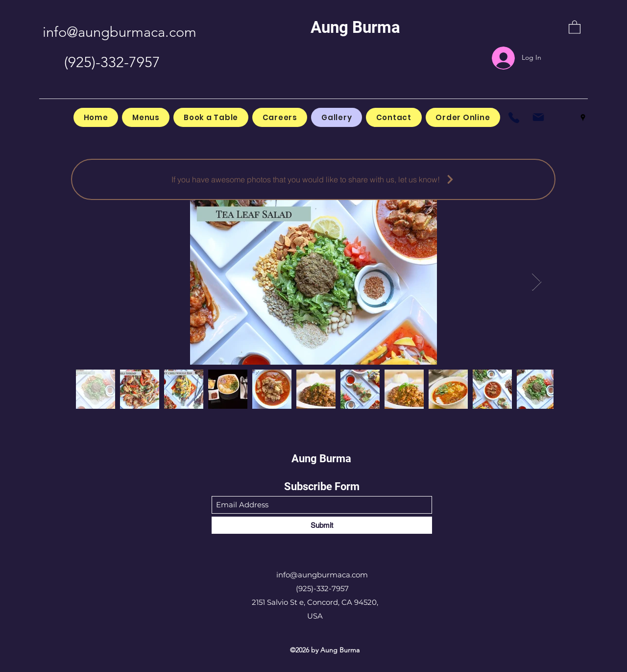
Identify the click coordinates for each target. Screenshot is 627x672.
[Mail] (538, 117)
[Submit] (322, 525)
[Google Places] (583, 118)
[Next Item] (537, 282)
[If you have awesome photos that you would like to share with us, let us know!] (313, 179)
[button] (575, 27)
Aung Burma (355, 27)
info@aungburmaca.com (120, 32)
